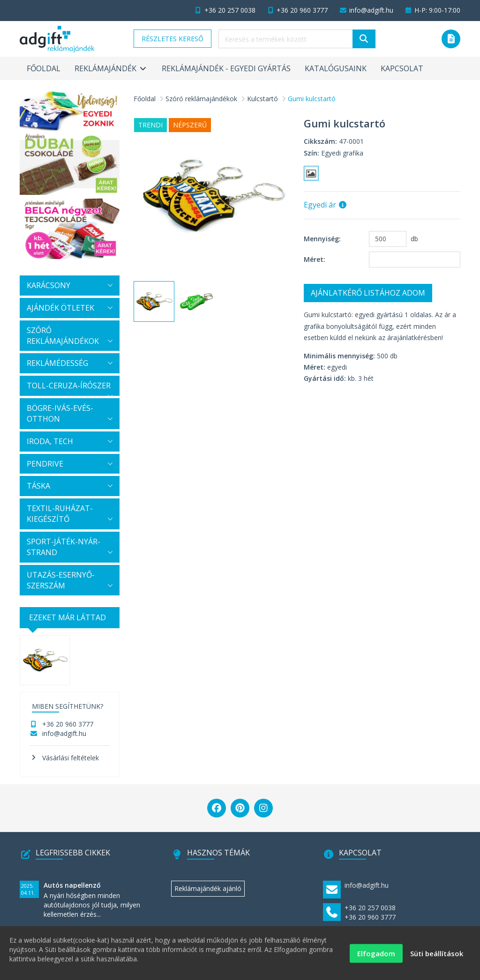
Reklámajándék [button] (111, 68)
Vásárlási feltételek (71, 758)
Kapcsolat (402, 68)
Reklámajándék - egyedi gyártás (226, 68)
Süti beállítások (437, 958)
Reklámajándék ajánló (208, 888)
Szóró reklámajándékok (201, 99)
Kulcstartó (262, 99)
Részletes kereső (172, 39)
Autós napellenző (72, 885)
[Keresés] (364, 39)
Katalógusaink (336, 68)
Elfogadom (376, 958)
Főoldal (44, 68)
